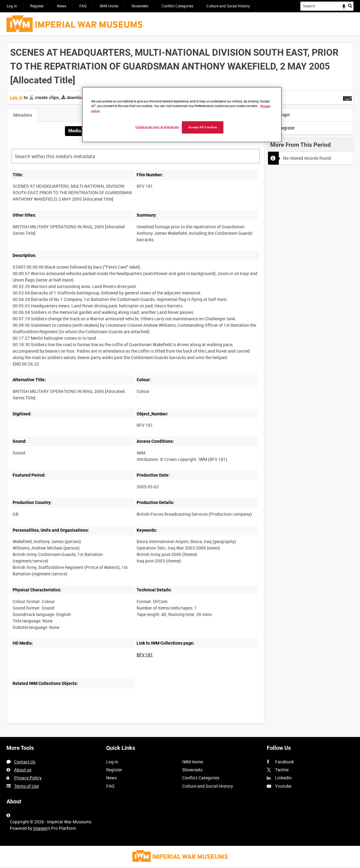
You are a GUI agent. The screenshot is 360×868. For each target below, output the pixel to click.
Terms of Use (26, 786)
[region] (182, 115)
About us (23, 770)
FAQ (83, 6)
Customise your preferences (157, 127)
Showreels (140, 6)
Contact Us (25, 762)
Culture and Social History (228, 6)
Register (37, 6)
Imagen (40, 828)
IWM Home (109, 6)
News (62, 6)
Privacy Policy (28, 778)
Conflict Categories (177, 6)
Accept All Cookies (203, 127)
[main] (180, 386)
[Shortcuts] (347, 97)
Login (280, 115)
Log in (12, 6)
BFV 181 (145, 655)
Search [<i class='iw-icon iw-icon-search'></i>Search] (350, 6)
